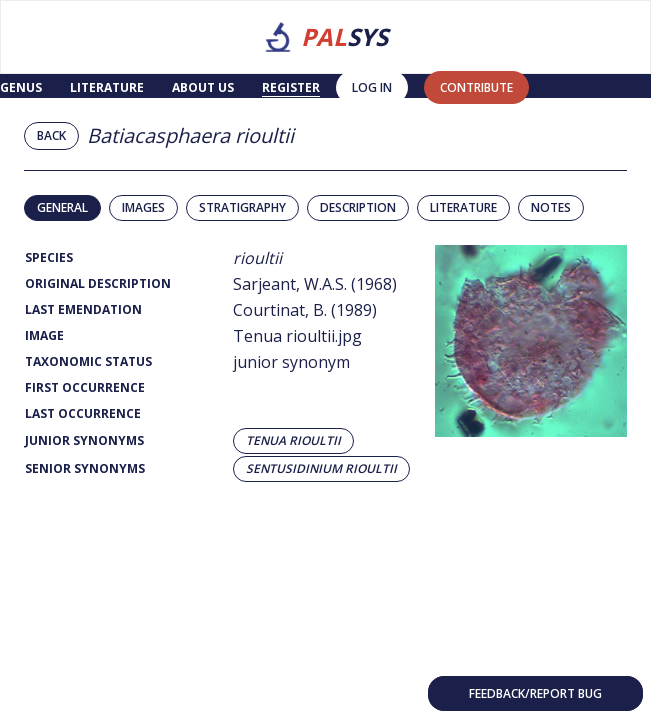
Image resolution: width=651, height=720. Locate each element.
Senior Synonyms (85, 468)
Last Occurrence (83, 413)
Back (51, 135)
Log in (372, 87)
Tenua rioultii (293, 441)
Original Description (98, 283)
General (62, 207)
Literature (107, 87)
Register (291, 87)
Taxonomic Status (88, 361)
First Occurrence (85, 387)
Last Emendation (83, 309)
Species (49, 257)
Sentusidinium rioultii (321, 469)
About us (203, 87)
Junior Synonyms (84, 440)
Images (143, 207)
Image (44, 335)
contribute (476, 87)
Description (358, 207)
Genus (21, 87)
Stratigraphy (242, 207)
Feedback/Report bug (535, 693)
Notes (551, 207)
